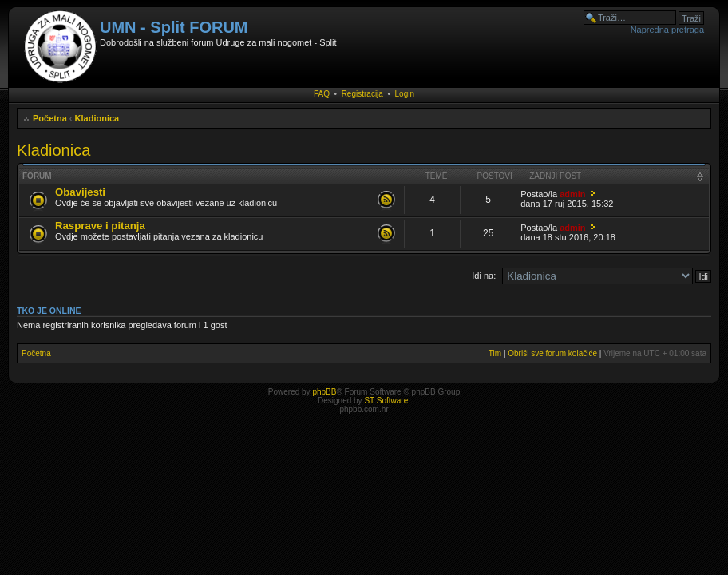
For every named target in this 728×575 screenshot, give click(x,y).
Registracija (362, 94)
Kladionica (97, 118)
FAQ (322, 94)
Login (405, 94)
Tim (495, 353)
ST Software (386, 401)
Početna (50, 118)
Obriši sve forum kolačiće (552, 353)
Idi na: (484, 276)
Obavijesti (80, 192)
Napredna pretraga (667, 30)
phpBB (324, 392)
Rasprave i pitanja (100, 226)
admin (572, 194)
